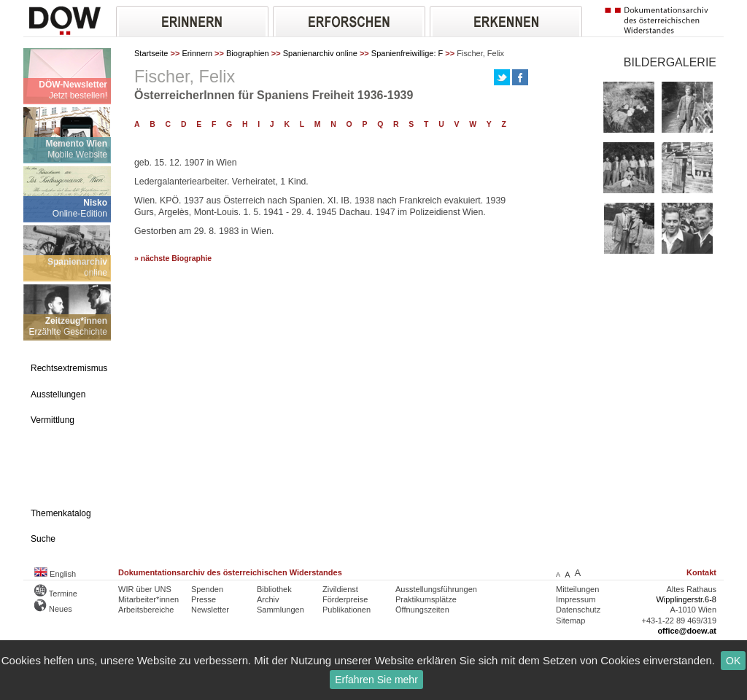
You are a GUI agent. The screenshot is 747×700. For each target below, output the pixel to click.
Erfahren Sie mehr (376, 680)
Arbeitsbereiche (146, 610)
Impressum (576, 599)
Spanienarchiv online (320, 53)
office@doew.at (687, 631)
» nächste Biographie (173, 258)
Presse (204, 599)
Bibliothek (274, 589)
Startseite (151, 53)
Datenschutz (578, 610)
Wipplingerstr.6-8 (686, 599)
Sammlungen (280, 610)
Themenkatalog (61, 513)
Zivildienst (340, 589)
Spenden (207, 589)
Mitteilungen (577, 589)
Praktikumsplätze (426, 599)
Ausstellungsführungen (436, 589)
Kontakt (701, 572)
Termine (56, 594)
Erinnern (197, 53)
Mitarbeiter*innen (148, 599)
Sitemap (570, 621)
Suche (43, 539)
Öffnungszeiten (422, 610)
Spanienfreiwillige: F (407, 53)
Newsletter (210, 610)
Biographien (248, 53)
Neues (53, 609)
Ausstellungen (58, 394)
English (55, 574)
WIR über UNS (145, 589)
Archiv (268, 599)
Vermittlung (53, 420)
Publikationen (347, 610)
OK (733, 661)
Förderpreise (345, 599)
